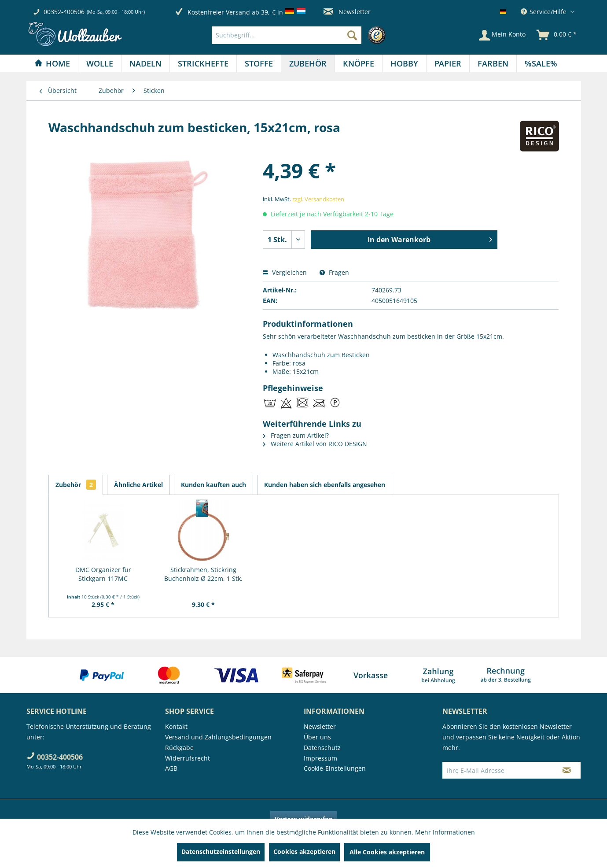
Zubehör (76, 485)
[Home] (52, 63)
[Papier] (448, 63)
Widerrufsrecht (188, 758)
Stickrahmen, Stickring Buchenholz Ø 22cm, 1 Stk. (203, 574)
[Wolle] (100, 63)
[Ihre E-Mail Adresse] (498, 770)
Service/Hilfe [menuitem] (544, 12)
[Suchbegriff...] (287, 35)
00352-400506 (64, 12)
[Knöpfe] (359, 63)
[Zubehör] (308, 63)
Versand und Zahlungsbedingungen (218, 737)
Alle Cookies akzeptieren (387, 852)
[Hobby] (404, 63)
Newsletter (347, 12)
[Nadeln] (145, 63)
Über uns (317, 737)
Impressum (320, 758)
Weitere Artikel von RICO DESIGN (315, 444)
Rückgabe (179, 748)
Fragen (334, 272)
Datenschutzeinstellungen (221, 851)
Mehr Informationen (445, 832)
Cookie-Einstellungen (335, 768)
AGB (171, 768)
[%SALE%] (541, 63)
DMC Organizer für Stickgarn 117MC (103, 574)
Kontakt (176, 726)
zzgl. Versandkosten (318, 199)
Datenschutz (322, 748)
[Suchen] (352, 35)
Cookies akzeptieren (304, 851)
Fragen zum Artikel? (296, 435)
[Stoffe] (259, 63)
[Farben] (493, 63)
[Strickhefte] (203, 63)
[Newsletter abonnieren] (567, 770)
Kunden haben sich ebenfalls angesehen (325, 485)
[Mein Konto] (502, 35)
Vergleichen (285, 272)
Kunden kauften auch (213, 485)
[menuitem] (301, 35)
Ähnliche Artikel (138, 485)
